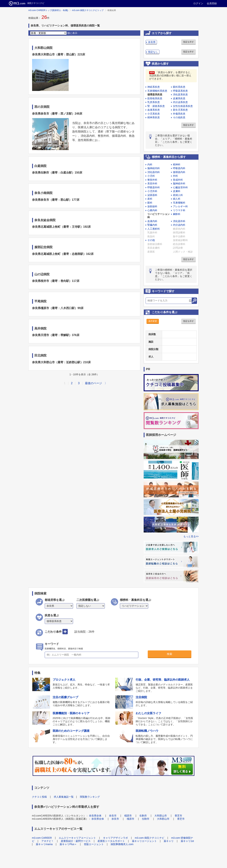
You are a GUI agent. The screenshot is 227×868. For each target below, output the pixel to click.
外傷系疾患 (179, 114)
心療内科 (152, 210)
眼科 (150, 203)
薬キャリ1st (187, 841)
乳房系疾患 (154, 102)
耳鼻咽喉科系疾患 (157, 91)
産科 (150, 199)
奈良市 (113, 816)
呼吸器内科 (179, 168)
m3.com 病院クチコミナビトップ (88, 10)
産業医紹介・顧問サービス (76, 841)
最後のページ (93, 383)
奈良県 (152, 42)
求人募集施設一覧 (64, 797)
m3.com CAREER (42, 838)
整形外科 (152, 180)
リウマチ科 (179, 210)
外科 (175, 176)
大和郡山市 (161, 816)
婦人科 (177, 199)
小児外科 (152, 191)
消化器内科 (154, 172)
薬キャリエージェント (144, 841)
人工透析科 (154, 229)
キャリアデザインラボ (115, 838)
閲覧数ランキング (90, 797)
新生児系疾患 (180, 110)
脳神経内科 (154, 168)
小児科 (151, 176)
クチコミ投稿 (39, 797)
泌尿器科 (152, 195)
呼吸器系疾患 (180, 91)
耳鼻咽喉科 (179, 203)
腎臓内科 (152, 225)
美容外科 (152, 183)
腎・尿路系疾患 (156, 106)
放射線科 (152, 206)
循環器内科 (179, 172)
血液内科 (152, 221)
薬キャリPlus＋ (68, 844)
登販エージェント (94, 844)
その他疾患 (179, 117)
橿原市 (128, 816)
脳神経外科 (179, 183)
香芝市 (178, 816)
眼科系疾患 (179, 87)
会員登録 (212, 3)
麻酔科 (177, 214)
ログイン (198, 3)
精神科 (177, 164)
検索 (170, 654)
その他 (151, 240)
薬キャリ (169, 841)
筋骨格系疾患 (155, 98)
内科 (150, 164)
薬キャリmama (44, 844)
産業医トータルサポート (111, 841)
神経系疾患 (154, 87)
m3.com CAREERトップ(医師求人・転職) (48, 10)
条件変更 (153, 321)
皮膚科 (177, 191)
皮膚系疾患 (179, 98)
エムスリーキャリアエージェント (77, 838)
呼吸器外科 (154, 187)
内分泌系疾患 (180, 102)
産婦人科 (178, 195)
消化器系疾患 (180, 94)
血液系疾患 (154, 110)
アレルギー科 (180, 206)
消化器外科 (179, 221)
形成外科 (178, 180)
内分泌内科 (179, 225)
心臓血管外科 (180, 187)
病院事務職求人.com (122, 844)
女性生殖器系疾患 (183, 106)
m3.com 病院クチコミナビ (150, 838)
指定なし (153, 52)
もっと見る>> (191, 536)
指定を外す (189, 42)
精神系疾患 (154, 117)
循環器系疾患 (155, 94)
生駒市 (143, 816)
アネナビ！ (48, 841)
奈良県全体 (95, 816)
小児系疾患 (154, 114)
